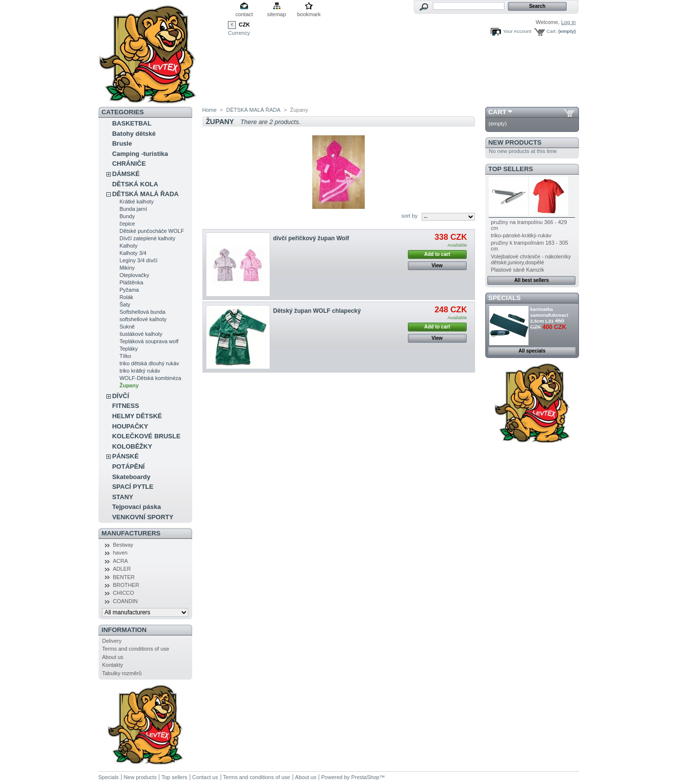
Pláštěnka (131, 282)
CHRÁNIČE (129, 164)
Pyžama (129, 290)
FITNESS (126, 406)
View (437, 266)
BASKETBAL (132, 123)
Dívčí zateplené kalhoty (148, 238)
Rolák (126, 297)
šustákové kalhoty (141, 334)
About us (113, 657)
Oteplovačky (135, 275)
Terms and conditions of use (136, 649)
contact (244, 14)
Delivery (112, 641)
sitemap (277, 14)
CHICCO (123, 593)
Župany (129, 385)
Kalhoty (129, 246)
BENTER (124, 577)
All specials (532, 351)
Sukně (127, 327)
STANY (123, 497)
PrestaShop (365, 777)
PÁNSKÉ (125, 456)
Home (210, 110)
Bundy (127, 216)
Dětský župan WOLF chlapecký (317, 311)
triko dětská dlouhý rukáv (150, 363)
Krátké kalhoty (137, 202)
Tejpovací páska (137, 507)
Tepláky (129, 349)
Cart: (552, 31)
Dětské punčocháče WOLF (152, 231)
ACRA (120, 561)
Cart (497, 112)
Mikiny (127, 268)
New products (515, 142)
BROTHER (126, 585)
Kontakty (113, 665)
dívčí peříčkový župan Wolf (311, 238)
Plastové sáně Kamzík (517, 270)
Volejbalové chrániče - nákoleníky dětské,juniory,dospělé (531, 259)
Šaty (125, 304)
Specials (504, 298)
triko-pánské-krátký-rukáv (521, 235)
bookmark (309, 14)
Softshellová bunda (143, 312)
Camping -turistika (140, 154)
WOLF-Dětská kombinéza (150, 378)
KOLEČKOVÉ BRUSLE (146, 436)
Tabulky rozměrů (122, 673)
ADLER (122, 569)
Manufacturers (131, 533)
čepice (127, 224)
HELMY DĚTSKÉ (137, 416)
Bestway (123, 545)
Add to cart (437, 254)
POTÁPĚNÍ (128, 467)
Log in (569, 22)
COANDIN (125, 601)
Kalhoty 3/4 (133, 253)
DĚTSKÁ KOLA (135, 184)
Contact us (205, 777)
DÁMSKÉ (126, 174)
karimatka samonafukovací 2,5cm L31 (549, 315)
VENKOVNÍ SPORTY (143, 517)
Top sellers (511, 169)
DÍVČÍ (121, 396)
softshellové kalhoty (143, 319)
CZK (244, 25)
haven (120, 553)
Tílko (125, 356)
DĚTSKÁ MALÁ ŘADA (146, 194)
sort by (410, 216)
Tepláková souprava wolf (149, 341)
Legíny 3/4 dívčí (139, 260)
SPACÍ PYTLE (133, 487)
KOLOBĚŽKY (132, 446)
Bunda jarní (133, 209)
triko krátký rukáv (140, 371)
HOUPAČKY (130, 426)
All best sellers (532, 280)
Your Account (517, 31)
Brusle (122, 143)
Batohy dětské (134, 134)
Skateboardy (131, 477)
